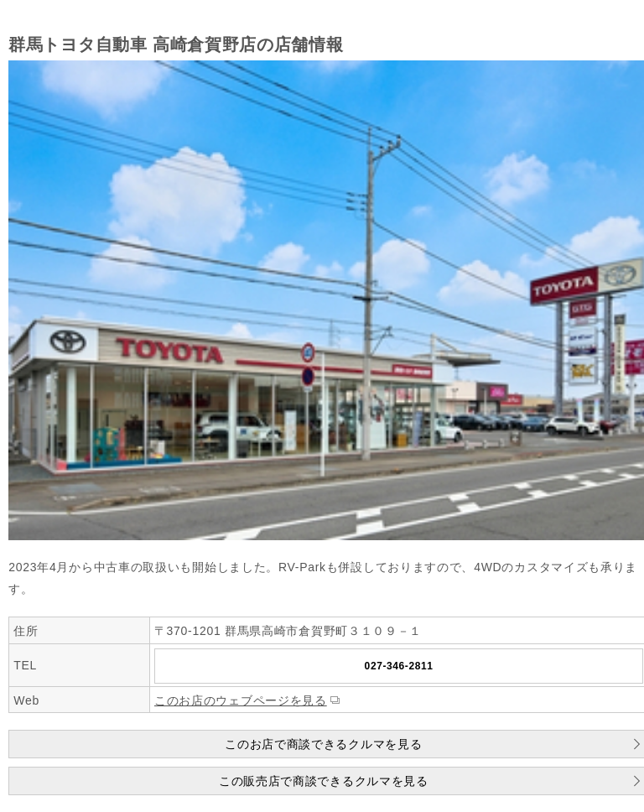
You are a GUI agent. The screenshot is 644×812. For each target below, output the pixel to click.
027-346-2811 (399, 666)
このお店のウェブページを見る (241, 700)
